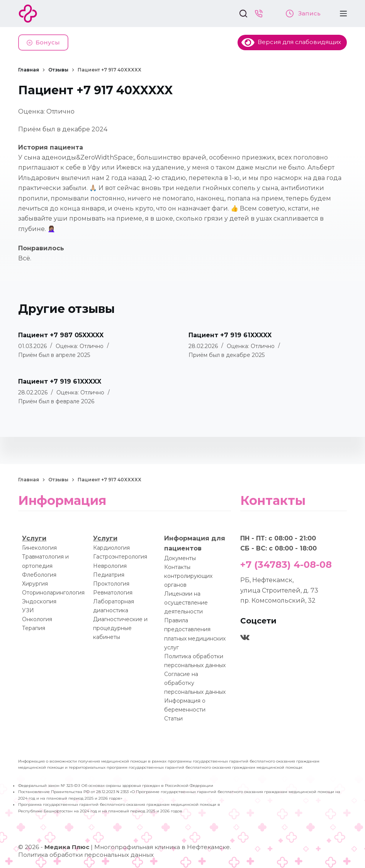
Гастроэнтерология (120, 557)
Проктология (111, 584)
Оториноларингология (53, 593)
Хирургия (35, 584)
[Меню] (343, 14)
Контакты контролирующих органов (188, 576)
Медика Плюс (67, 847)
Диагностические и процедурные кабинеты (120, 628)
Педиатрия (109, 575)
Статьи (173, 719)
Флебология (39, 575)
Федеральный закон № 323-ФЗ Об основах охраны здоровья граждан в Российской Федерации (116, 786)
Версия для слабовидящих (291, 42)
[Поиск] (243, 14)
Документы (180, 558)
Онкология (37, 619)
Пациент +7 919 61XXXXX (230, 335)
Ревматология (113, 593)
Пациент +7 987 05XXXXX (61, 335)
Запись (303, 14)
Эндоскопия (39, 601)
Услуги (34, 538)
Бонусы (43, 42)
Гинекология (39, 548)
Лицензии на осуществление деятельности (186, 603)
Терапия (34, 628)
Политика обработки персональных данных (86, 855)
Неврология (110, 566)
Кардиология (111, 548)
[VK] (245, 637)
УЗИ (28, 610)
